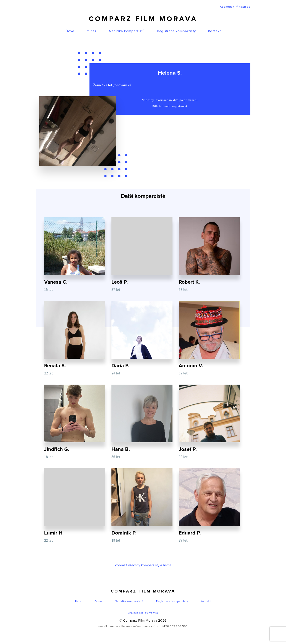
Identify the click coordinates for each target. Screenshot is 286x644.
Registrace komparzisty (176, 31)
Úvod (70, 31)
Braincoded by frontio (143, 613)
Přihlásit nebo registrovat (170, 106)
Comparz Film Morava (143, 19)
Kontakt (214, 31)
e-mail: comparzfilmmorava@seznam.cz (126, 626)
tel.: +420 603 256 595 (172, 626)
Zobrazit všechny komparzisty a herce (143, 565)
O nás (92, 31)
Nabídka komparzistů (127, 31)
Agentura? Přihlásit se (235, 7)
